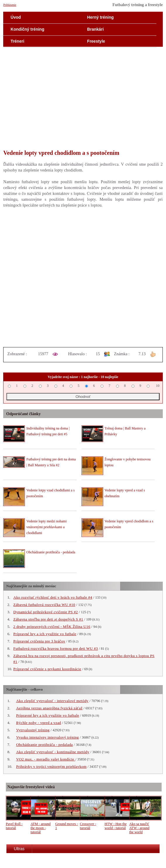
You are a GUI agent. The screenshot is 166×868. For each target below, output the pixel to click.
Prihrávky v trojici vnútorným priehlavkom (51, 766)
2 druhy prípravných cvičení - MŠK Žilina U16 (52, 627)
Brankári (95, 29)
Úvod (16, 17)
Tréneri (17, 41)
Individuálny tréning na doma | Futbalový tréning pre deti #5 (48, 431)
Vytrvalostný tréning (33, 730)
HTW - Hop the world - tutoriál (116, 826)
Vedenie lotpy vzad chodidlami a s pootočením (50, 493)
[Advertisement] (83, 102)
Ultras (19, 849)
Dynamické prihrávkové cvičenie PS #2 (46, 612)
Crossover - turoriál (88, 826)
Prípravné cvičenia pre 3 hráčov (39, 641)
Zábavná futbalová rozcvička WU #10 (44, 605)
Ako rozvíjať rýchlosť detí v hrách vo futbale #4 (53, 597)
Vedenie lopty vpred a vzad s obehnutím (125, 493)
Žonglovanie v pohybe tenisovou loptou (128, 462)
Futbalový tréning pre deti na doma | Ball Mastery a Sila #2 (51, 462)
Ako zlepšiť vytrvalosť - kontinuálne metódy (53, 752)
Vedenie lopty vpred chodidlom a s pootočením (129, 524)
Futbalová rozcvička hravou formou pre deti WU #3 (56, 648)
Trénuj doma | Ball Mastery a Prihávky (125, 431)
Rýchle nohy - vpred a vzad (39, 723)
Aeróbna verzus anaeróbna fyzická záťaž (49, 708)
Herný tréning (100, 17)
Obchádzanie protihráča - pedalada (51, 552)
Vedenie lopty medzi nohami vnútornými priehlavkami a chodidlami (46, 527)
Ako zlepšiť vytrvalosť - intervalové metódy (52, 701)
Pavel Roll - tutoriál (14, 826)
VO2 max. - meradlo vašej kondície (46, 759)
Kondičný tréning (27, 29)
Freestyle (96, 41)
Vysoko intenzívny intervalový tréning (47, 737)
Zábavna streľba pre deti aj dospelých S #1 (48, 619)
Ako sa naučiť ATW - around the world (139, 828)
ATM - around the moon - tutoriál (40, 828)
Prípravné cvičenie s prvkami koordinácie (47, 669)
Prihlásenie (10, 5)
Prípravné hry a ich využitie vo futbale (45, 634)
